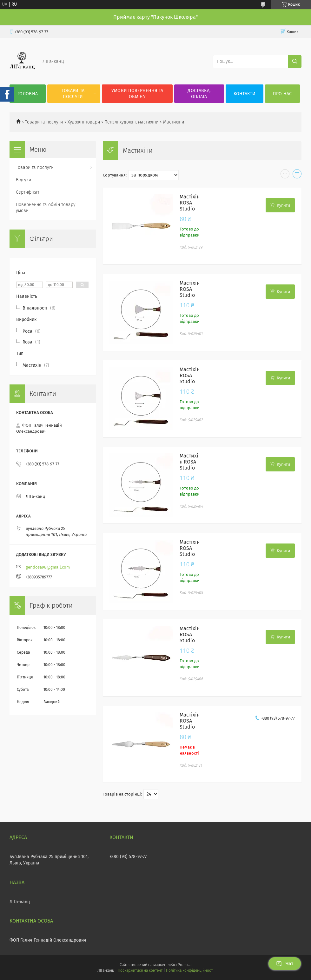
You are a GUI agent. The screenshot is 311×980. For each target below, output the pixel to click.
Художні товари (84, 122)
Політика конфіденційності (190, 970)
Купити (283, 205)
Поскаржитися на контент (140, 970)
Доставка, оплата (199, 94)
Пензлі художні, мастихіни (131, 122)
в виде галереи (285, 175)
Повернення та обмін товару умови (46, 208)
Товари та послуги (73, 94)
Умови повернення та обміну (137, 94)
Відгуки (23, 180)
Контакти (245, 94)
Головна (28, 94)
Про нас (282, 94)
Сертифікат (28, 192)
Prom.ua (185, 965)
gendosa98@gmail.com (48, 567)
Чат (285, 963)
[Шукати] (295, 62)
